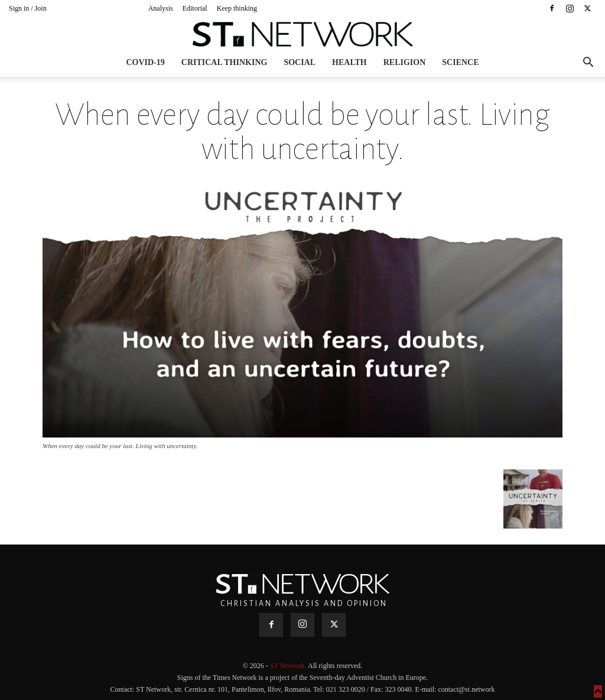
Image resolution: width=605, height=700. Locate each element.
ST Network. (289, 666)
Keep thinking (237, 8)
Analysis (161, 8)
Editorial (195, 8)
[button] (588, 64)
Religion (405, 62)
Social (300, 62)
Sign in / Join (28, 8)
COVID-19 (145, 62)
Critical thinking (225, 62)
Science (460, 62)
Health (349, 62)
